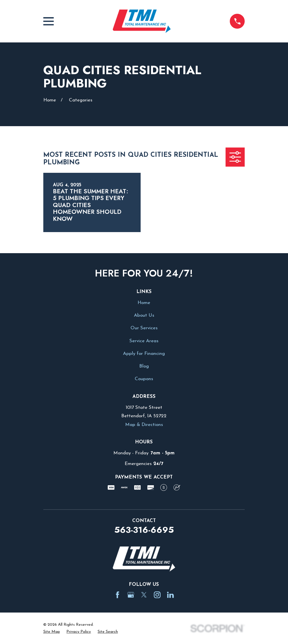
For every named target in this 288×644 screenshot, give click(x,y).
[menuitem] (52, 632)
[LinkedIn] (170, 595)
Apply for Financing (144, 354)
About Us (144, 315)
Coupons (144, 379)
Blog (144, 366)
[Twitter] (144, 595)
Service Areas (144, 341)
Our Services (144, 328)
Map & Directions (144, 425)
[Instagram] (157, 595)
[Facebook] (118, 595)
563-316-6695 (144, 530)
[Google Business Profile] (131, 595)
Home (144, 303)
